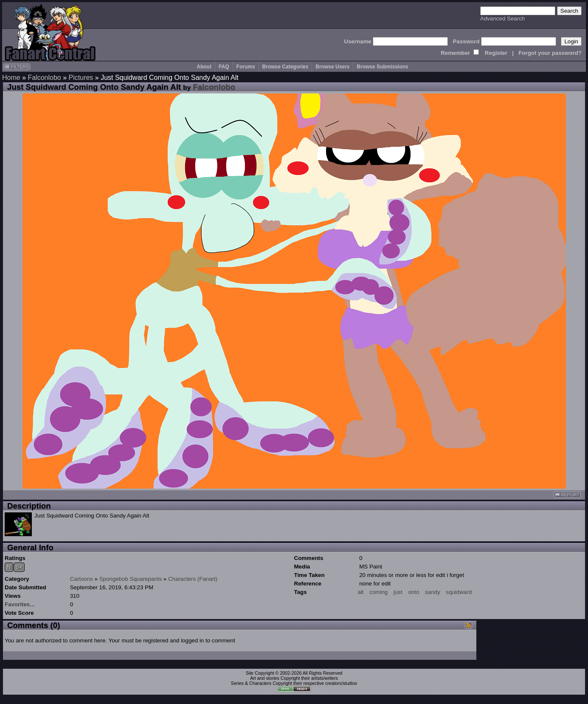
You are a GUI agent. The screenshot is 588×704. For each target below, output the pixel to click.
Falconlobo (44, 78)
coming (378, 592)
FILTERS (17, 67)
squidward (459, 592)
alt (361, 592)
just (398, 592)
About (204, 67)
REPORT (567, 495)
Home (11, 78)
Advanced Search (502, 18)
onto (414, 592)
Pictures (81, 78)
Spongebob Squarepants (131, 579)
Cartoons (82, 579)
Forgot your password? (550, 53)
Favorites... (20, 604)
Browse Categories (286, 67)
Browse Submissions (382, 67)
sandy (433, 592)
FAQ (224, 67)
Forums (246, 67)
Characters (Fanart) (193, 579)
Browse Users (332, 67)
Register (496, 53)
